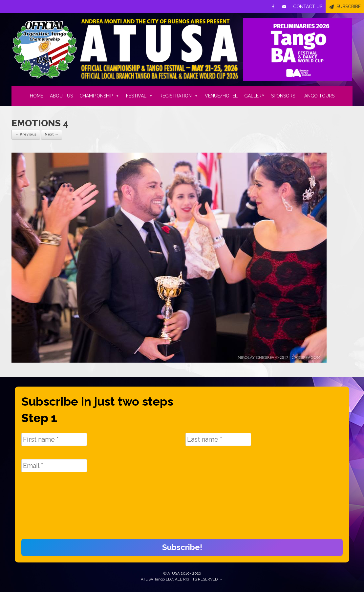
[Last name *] (218, 439)
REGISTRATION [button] (179, 96)
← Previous (26, 134)
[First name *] (54, 439)
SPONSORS (283, 96)
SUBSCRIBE (349, 7)
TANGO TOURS (318, 96)
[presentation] (48, 509)
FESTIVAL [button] (139, 96)
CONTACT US (308, 7)
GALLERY (254, 96)
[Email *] (54, 466)
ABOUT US (61, 96)
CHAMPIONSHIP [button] (99, 96)
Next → (52, 134)
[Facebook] (273, 7)
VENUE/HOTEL (221, 96)
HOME (37, 96)
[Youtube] (284, 7)
